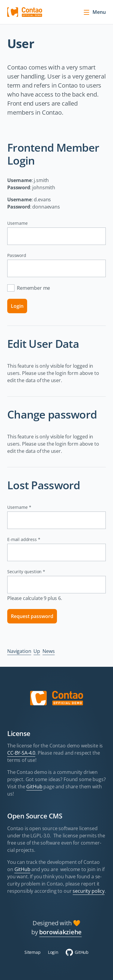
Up (37, 651)
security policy (89, 891)
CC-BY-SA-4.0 (21, 753)
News (49, 651)
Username (17, 223)
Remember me (33, 288)
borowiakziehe (60, 932)
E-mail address (24, 539)
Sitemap (33, 952)
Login (17, 306)
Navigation (19, 651)
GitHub (34, 787)
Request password (32, 616)
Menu (94, 12)
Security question (26, 572)
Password (17, 255)
